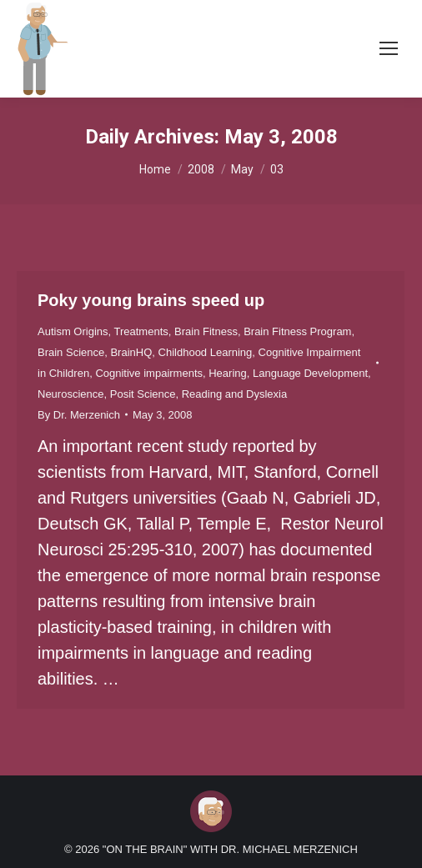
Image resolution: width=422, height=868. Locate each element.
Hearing (228, 373)
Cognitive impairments (149, 373)
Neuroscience (71, 394)
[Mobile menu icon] (389, 48)
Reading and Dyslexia (234, 394)
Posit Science (143, 394)
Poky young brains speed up (151, 300)
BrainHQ (131, 352)
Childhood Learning (206, 352)
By (79, 415)
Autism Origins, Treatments (103, 331)
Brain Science (71, 352)
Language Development (310, 373)
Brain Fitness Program (297, 331)
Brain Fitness (206, 331)
